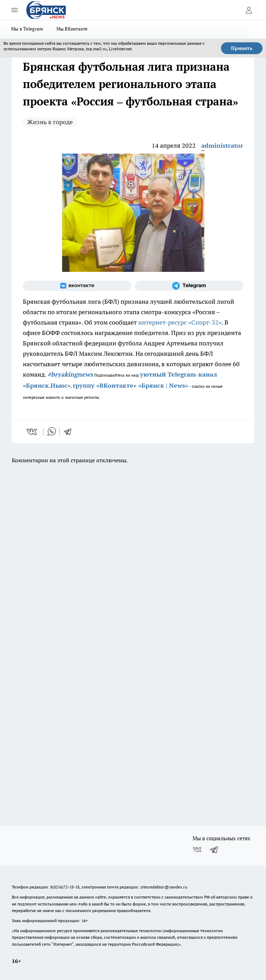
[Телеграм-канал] (189, 286)
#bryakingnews (70, 374)
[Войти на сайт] (249, 10)
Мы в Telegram (27, 29)
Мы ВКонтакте (72, 29)
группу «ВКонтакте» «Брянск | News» (130, 385)
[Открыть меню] (15, 10)
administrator (222, 145)
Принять (242, 48)
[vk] (32, 432)
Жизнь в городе (50, 122)
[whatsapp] (52, 432)
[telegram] (70, 432)
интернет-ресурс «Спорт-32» (180, 322)
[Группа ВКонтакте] (77, 286)
